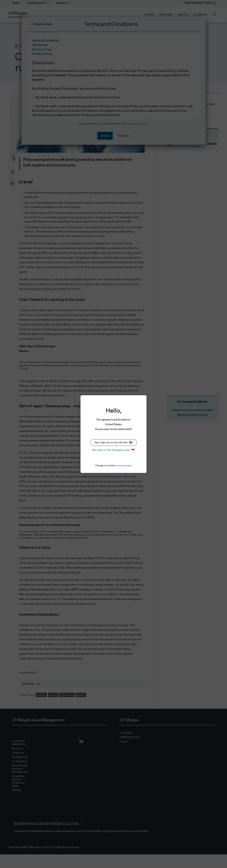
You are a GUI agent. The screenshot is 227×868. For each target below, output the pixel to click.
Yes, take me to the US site (113, 443)
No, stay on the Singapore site (113, 450)
